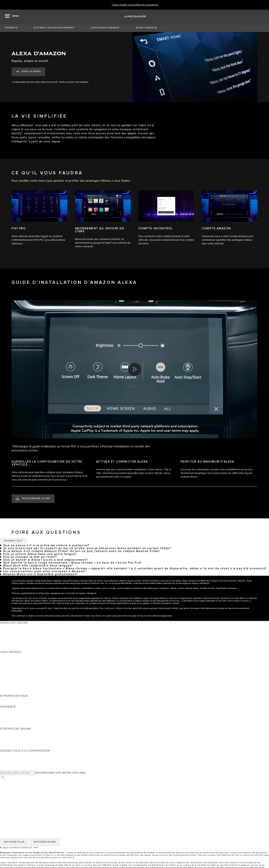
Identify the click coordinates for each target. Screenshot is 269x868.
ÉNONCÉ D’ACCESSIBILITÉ (18, 803)
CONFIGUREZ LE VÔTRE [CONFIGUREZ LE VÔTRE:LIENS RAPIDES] (16, 659)
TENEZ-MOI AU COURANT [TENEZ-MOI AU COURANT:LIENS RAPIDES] (17, 674)
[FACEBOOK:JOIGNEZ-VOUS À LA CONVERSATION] (9, 765)
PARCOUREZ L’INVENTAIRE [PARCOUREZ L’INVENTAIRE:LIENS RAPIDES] (18, 692)
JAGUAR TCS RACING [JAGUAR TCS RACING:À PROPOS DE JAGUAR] (14, 740)
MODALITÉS (8, 792)
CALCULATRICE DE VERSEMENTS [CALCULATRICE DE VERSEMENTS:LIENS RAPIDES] (23, 663)
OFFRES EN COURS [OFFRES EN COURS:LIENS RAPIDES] (13, 656)
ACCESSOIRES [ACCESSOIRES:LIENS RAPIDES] (10, 681)
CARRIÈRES (8, 799)
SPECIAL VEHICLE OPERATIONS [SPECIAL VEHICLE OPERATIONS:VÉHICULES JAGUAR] (21, 637)
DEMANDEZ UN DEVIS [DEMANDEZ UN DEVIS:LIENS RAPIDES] (15, 670)
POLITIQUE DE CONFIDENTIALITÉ (22, 785)
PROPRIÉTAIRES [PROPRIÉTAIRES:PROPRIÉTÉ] (11, 710)
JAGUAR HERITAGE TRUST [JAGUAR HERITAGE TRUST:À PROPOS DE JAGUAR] (18, 747)
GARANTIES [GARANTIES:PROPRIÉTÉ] (8, 718)
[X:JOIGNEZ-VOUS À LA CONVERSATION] (3, 769)
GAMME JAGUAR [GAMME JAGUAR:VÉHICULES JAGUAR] (11, 626)
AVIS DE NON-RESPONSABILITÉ (21, 796)
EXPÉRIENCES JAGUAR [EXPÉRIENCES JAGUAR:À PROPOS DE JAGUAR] (16, 736)
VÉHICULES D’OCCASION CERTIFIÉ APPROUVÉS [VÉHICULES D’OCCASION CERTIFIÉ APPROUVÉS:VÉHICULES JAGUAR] (32, 641)
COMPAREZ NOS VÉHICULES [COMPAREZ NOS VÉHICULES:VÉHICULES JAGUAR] (19, 645)
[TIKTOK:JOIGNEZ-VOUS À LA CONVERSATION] (6, 758)
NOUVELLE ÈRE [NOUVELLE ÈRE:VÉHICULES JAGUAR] (11, 648)
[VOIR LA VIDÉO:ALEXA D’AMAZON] (28, 72)
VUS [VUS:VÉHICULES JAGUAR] (3, 634)
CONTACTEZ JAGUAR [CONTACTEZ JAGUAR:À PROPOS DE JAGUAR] (14, 743)
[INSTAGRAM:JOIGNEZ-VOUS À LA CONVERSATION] (10, 754)
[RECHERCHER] (3, 777)
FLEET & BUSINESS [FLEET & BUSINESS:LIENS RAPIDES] (13, 688)
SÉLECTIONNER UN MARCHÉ (19, 781)
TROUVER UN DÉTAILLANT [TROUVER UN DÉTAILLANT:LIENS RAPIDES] (18, 667)
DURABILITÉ (8, 703)
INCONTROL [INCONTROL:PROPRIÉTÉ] (8, 714)
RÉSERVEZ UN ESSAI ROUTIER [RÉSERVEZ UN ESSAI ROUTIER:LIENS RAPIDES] (21, 678)
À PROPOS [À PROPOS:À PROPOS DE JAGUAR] (7, 732)
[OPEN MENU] (12, 17)
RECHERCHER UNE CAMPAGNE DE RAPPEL (29, 725)
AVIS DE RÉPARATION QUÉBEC (21, 807)
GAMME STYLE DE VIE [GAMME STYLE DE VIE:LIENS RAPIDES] (15, 685)
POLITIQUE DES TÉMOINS (17, 788)
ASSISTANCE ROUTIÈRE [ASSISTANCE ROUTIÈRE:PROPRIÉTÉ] (16, 721)
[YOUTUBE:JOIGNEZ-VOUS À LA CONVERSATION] (8, 762)
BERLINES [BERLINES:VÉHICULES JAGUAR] (7, 630)
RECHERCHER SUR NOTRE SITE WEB (60, 773)
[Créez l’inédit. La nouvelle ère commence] (135, 5)
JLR (3, 699)
